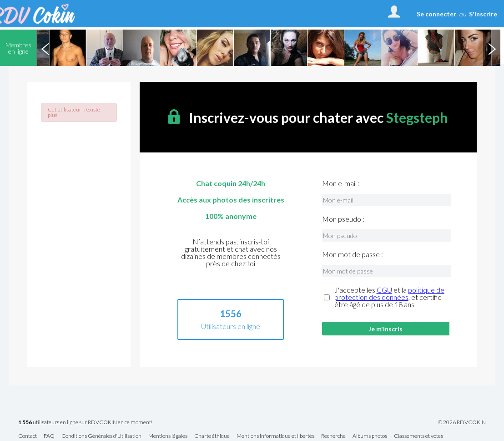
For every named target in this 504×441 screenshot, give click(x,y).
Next (492, 48)
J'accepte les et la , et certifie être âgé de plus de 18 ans (389, 297)
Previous (45, 48)
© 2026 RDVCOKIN (462, 422)
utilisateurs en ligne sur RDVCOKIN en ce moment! (85, 423)
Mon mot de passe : (353, 254)
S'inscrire (483, 14)
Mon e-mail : (341, 183)
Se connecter (436, 14)
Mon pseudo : (343, 219)
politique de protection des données (389, 293)
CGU (384, 290)
